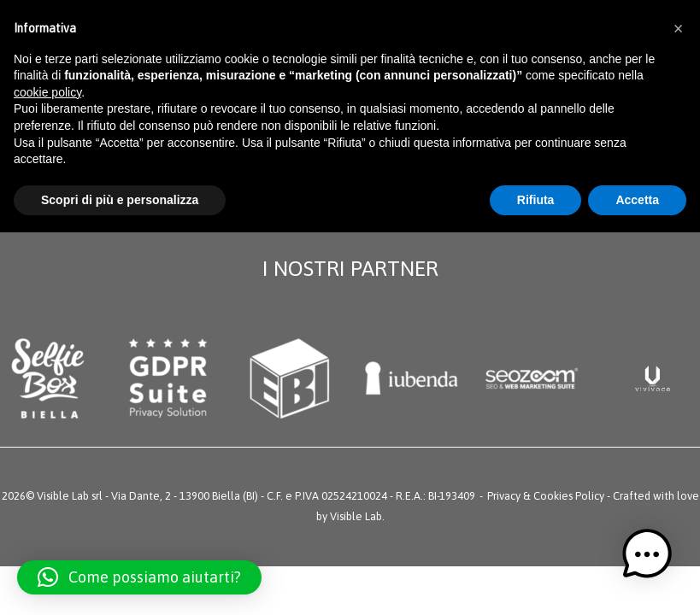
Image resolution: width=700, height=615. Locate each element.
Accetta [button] (637, 200)
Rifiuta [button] (536, 200)
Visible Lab (356, 516)
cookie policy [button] (47, 92)
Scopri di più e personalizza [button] (120, 200)
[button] (139, 577)
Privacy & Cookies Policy (546, 496)
